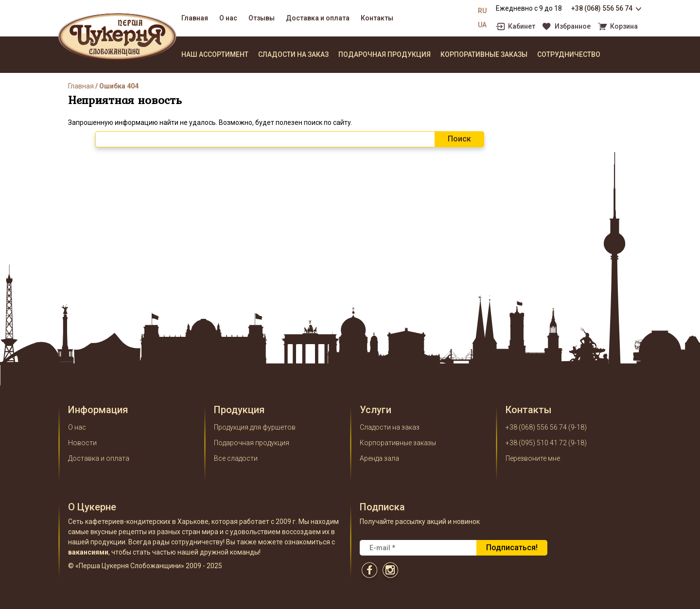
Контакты (377, 18)
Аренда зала (379, 458)
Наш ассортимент (215, 54)
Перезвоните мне (533, 458)
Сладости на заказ (293, 54)
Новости (82, 443)
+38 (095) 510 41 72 (536, 443)
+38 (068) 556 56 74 (602, 8)
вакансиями (88, 552)
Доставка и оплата (318, 18)
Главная (195, 18)
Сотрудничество (569, 54)
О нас (228, 18)
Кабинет (522, 26)
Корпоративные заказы (484, 54)
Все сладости (236, 458)
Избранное (573, 26)
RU (482, 11)
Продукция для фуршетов (255, 427)
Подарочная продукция (385, 54)
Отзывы (262, 18)
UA (482, 25)
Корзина (624, 26)
